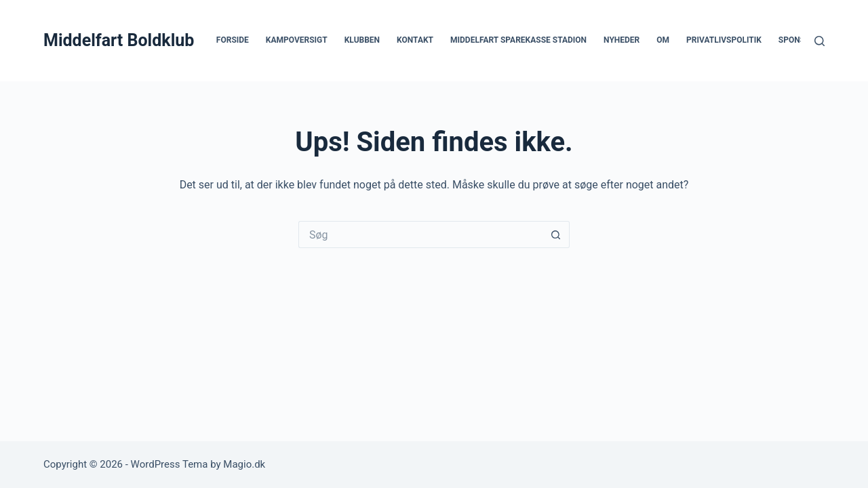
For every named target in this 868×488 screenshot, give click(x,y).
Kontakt (415, 40)
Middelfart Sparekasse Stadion (518, 40)
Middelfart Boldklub (119, 40)
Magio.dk (244, 464)
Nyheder (622, 40)
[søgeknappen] (556, 235)
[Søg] (820, 41)
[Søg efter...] (420, 235)
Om (663, 40)
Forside (233, 40)
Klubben (362, 40)
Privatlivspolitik (724, 40)
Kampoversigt (297, 40)
